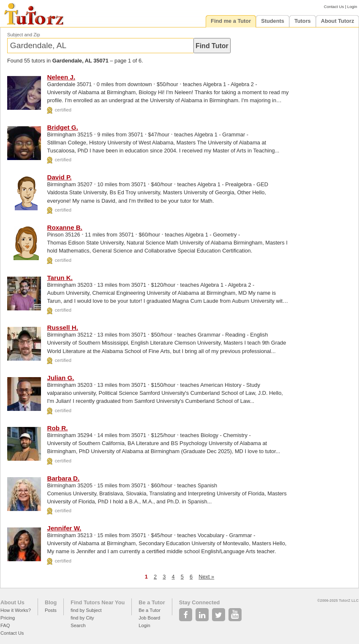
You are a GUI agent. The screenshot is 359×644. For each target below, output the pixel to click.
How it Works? (16, 610)
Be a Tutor (152, 602)
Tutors (303, 21)
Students (273, 21)
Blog (51, 602)
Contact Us (334, 7)
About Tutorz (338, 21)
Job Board (149, 618)
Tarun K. (60, 278)
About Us (12, 602)
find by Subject (86, 610)
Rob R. (57, 428)
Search (78, 625)
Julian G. (60, 378)
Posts (51, 610)
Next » (206, 577)
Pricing (8, 618)
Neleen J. (61, 77)
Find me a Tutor (231, 21)
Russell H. (62, 327)
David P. (59, 177)
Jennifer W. (64, 528)
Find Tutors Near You (98, 602)
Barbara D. (63, 478)
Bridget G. (62, 127)
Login (352, 7)
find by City (82, 618)
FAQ (5, 625)
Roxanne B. (65, 227)
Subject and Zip (24, 35)
